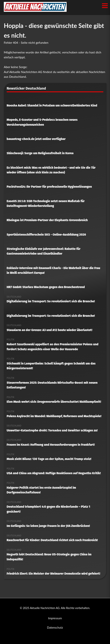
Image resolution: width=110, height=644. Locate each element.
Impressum (55, 618)
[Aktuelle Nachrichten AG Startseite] (35, 11)
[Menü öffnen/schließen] (105, 6)
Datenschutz (55, 627)
